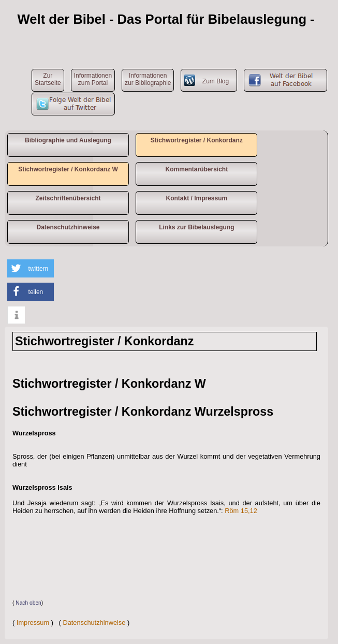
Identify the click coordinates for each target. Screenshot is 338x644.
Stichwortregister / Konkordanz (197, 140)
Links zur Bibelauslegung (196, 227)
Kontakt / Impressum (196, 198)
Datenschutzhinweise (68, 227)
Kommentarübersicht (196, 169)
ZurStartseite (48, 79)
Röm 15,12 (241, 511)
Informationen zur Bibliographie (148, 79)
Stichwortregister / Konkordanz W (68, 169)
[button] (31, 268)
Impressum (33, 623)
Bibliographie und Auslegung (68, 140)
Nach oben (28, 603)
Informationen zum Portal (93, 79)
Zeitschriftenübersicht (68, 198)
